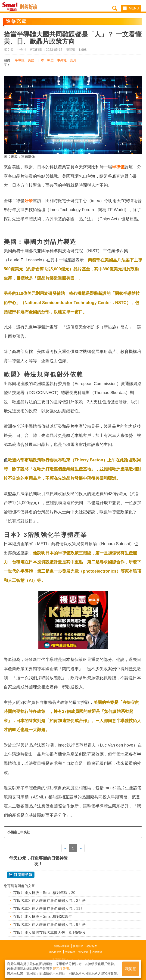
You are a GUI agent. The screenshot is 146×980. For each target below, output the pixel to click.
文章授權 (70, 952)
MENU (131, 8)
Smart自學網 (11, 7)
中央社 (62, 60)
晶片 (73, 60)
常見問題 (84, 952)
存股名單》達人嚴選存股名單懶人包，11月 (49, 909)
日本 (41, 60)
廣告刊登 (78, 946)
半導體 (20, 60)
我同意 (131, 969)
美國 (31, 60)
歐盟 (50, 60)
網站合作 (92, 946)
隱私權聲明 (55, 952)
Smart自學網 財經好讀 (30, 7)
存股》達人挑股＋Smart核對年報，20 (44, 893)
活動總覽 (97, 952)
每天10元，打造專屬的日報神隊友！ (38, 861)
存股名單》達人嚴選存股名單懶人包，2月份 (49, 901)
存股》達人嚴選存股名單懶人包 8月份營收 (49, 933)
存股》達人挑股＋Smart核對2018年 (43, 916)
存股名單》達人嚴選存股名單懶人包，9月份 (49, 925)
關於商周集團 (62, 946)
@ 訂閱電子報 (21, 875)
